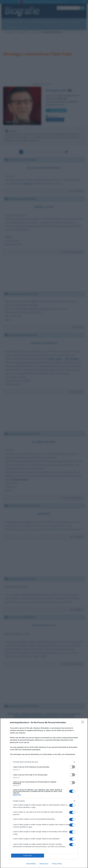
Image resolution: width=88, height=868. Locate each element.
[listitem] (44, 762)
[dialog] (44, 793)
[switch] (72, 767)
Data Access (44, 864)
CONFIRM (28, 856)
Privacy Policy (57, 864)
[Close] (83, 723)
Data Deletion (31, 864)
